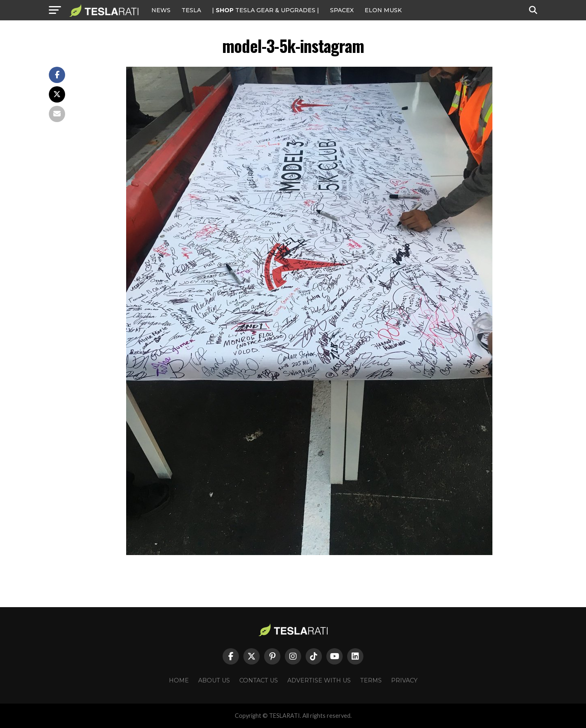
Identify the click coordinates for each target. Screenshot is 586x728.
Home (179, 680)
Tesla (191, 10)
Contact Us (259, 680)
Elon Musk (383, 10)
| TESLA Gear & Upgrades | (266, 10)
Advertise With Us (319, 680)
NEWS (161, 10)
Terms (371, 680)
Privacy (404, 680)
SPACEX (342, 10)
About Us (214, 680)
